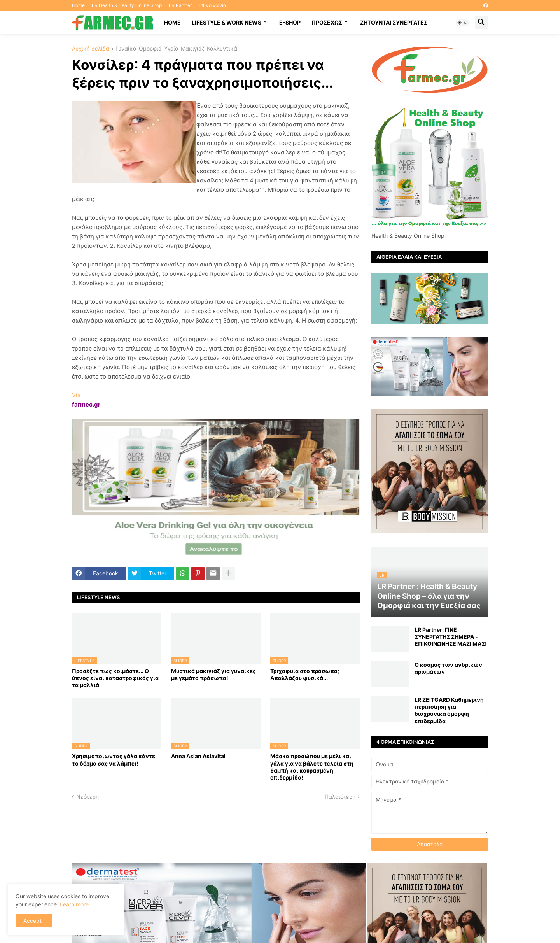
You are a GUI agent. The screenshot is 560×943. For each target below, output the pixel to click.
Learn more (74, 904)
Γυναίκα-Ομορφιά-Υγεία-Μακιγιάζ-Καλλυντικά (176, 49)
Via (76, 395)
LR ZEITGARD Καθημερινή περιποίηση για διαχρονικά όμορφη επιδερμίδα (449, 710)
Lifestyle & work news (227, 22)
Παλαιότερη (340, 797)
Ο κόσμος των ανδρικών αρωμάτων (448, 668)
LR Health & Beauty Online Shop (127, 5)
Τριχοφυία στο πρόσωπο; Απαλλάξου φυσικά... (305, 674)
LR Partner (180, 5)
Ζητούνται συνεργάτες (394, 22)
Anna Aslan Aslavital (198, 756)
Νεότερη (87, 797)
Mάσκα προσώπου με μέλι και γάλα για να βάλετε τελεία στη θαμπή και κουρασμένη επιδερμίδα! (312, 767)
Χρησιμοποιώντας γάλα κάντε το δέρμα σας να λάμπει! (114, 760)
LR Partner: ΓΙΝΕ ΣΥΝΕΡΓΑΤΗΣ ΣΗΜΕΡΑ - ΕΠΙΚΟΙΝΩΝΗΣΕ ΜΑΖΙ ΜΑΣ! (451, 637)
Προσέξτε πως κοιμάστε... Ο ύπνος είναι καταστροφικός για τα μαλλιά (115, 678)
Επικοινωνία (213, 5)
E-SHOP (290, 22)
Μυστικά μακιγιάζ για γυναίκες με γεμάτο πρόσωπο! (213, 674)
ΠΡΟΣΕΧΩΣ (327, 22)
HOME (172, 22)
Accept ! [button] (34, 921)
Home (78, 5)
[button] (462, 23)
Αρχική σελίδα (91, 49)
